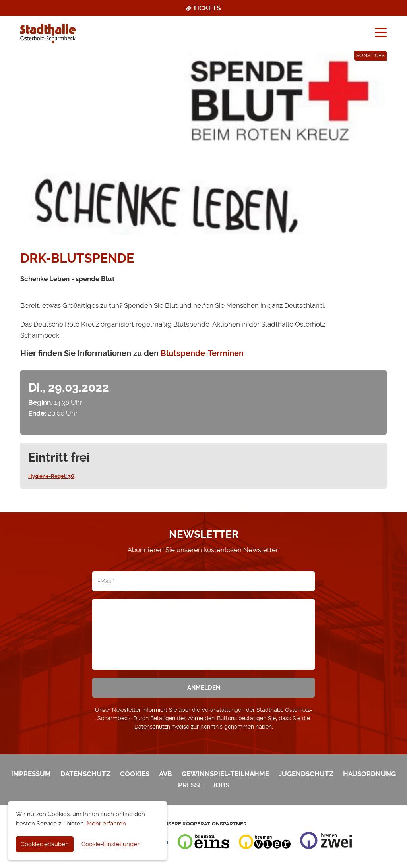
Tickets (203, 8)
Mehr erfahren (106, 824)
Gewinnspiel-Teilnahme (225, 774)
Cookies (135, 774)
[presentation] (203, 629)
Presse (190, 785)
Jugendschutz (306, 774)
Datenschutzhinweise (162, 727)
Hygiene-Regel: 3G (51, 476)
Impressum (31, 774)
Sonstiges (370, 55)
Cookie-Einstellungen (111, 844)
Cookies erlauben (45, 844)
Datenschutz (85, 774)
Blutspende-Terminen (202, 353)
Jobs (221, 785)
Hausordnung (369, 774)
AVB (166, 774)
